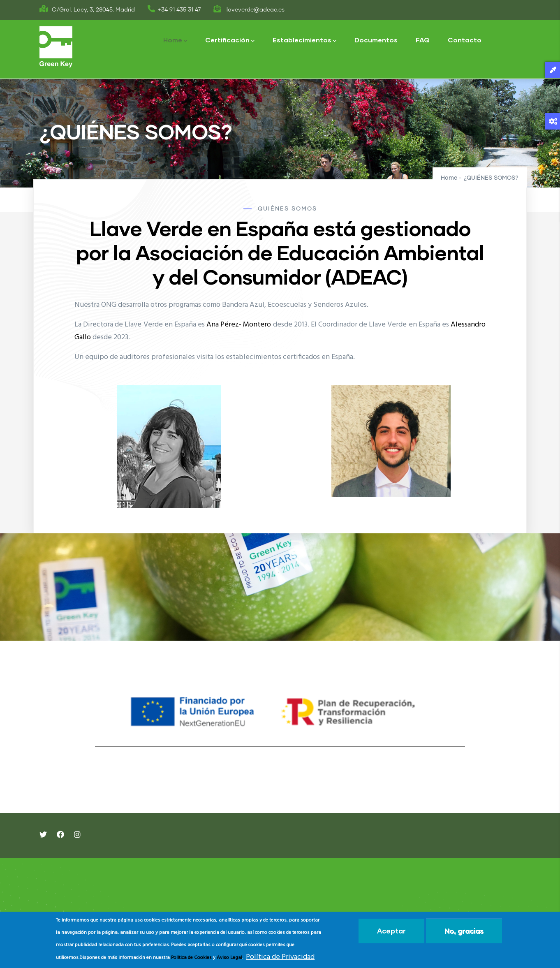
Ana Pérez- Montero (239, 325)
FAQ (423, 40)
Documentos (376, 40)
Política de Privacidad (280, 957)
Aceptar (391, 931)
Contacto (465, 40)
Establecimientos (304, 41)
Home (175, 41)
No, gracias (464, 931)
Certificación (230, 41)
